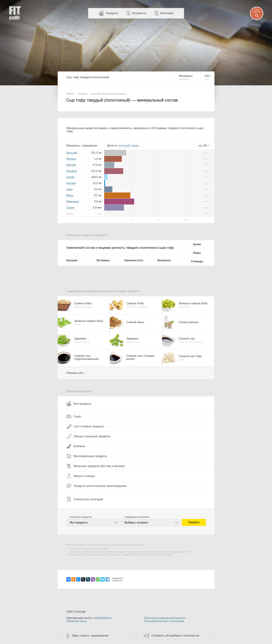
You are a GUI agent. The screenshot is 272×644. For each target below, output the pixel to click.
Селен (70, 208)
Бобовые (76, 446)
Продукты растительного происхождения (97, 486)
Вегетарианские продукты (87, 456)
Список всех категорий (85, 499)
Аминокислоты (134, 260)
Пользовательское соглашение (164, 621)
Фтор (70, 214)
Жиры (197, 253)
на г (204, 146)
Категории (167, 13)
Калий (70, 177)
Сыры (74, 416)
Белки (197, 244)
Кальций (72, 153)
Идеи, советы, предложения (90, 636)
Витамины (103, 260)
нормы (128, 146)
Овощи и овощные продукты (89, 436)
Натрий (71, 183)
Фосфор (72, 171)
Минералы (164, 260)
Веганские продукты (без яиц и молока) (96, 466)
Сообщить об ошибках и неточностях (175, 636)
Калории (72, 260)
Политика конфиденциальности (164, 618)
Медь (70, 195)
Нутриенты (139, 13)
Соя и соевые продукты (85, 426)
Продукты (112, 13)
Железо (71, 159)
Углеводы (197, 261)
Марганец (73, 201)
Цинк (70, 189)
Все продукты (79, 404)
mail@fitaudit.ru (102, 618)
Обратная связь (77, 621)
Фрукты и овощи (81, 476)
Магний (71, 165)
